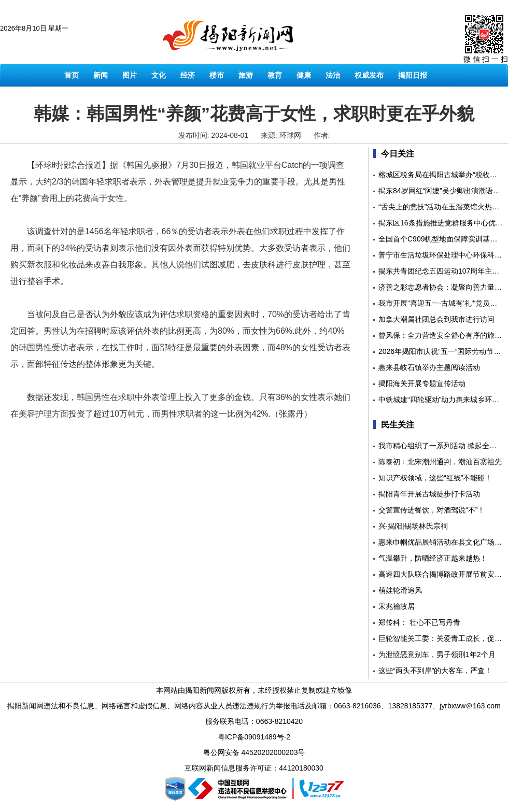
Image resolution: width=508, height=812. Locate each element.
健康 (304, 75)
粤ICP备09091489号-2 (254, 737)
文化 (159, 75)
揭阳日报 (413, 75)
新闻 (101, 75)
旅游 (246, 75)
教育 (275, 75)
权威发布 (369, 75)
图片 (130, 75)
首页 (72, 75)
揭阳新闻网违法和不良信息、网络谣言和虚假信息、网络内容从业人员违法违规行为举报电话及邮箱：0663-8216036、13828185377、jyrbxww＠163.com (254, 706)
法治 (333, 75)
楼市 (217, 75)
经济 (188, 75)
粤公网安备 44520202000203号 (254, 752)
